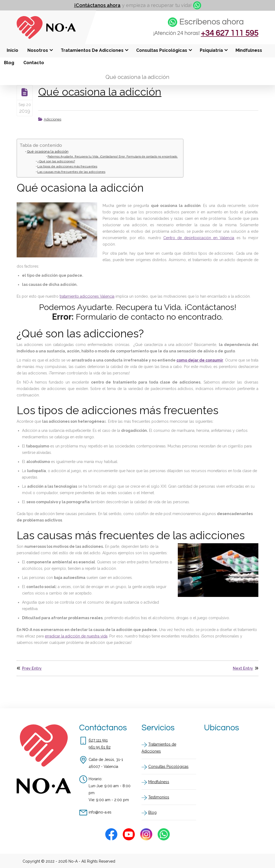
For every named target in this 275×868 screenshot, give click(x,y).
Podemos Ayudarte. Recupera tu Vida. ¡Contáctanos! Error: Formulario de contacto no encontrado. (113, 156)
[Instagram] (146, 834)
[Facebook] (111, 834)
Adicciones (53, 119)
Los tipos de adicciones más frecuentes (67, 166)
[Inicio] (46, 38)
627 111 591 (98, 740)
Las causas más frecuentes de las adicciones (71, 172)
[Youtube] (129, 834)
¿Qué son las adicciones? (56, 161)
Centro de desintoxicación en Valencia (199, 238)
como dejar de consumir (200, 360)
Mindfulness (159, 782)
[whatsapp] (197, 5)
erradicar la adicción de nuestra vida (76, 636)
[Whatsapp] (164, 834)
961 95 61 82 (100, 747)
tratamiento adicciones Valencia (87, 296)
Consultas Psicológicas (168, 766)
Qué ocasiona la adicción (102, 92)
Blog (152, 812)
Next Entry (246, 668)
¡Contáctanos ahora (97, 5)
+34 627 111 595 (229, 34)
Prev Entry (29, 668)
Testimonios (159, 797)
